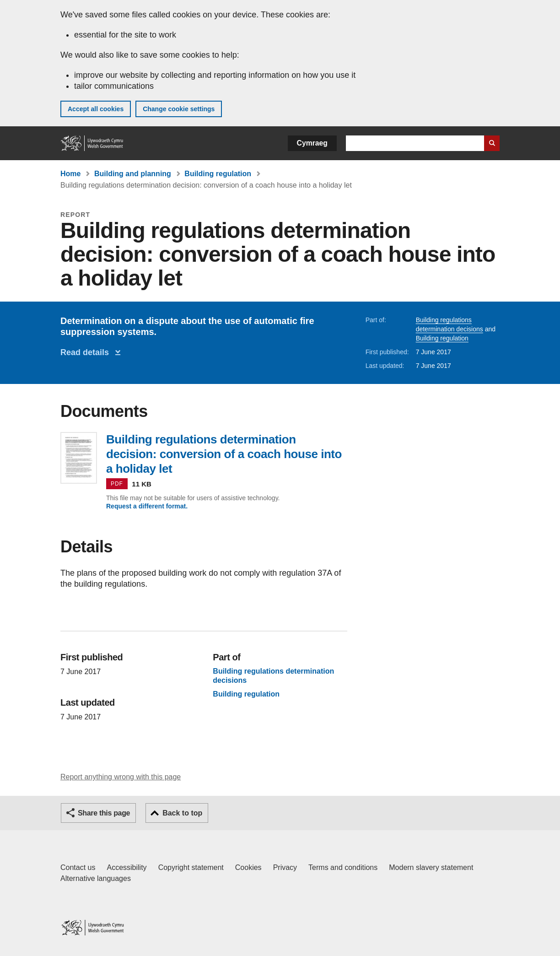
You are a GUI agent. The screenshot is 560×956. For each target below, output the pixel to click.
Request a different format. (147, 506)
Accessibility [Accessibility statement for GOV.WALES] (127, 867)
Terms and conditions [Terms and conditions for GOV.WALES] (343, 867)
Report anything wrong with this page (121, 777)
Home (70, 174)
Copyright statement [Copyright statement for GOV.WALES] (191, 867)
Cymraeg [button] (312, 143)
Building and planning (133, 174)
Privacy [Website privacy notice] (285, 867)
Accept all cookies (96, 109)
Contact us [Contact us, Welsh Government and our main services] (78, 867)
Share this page (104, 813)
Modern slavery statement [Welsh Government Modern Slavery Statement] (431, 867)
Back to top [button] (182, 813)
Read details (87, 352)
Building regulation (218, 174)
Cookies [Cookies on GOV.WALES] (248, 867)
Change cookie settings (179, 109)
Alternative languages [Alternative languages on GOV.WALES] (96, 878)
